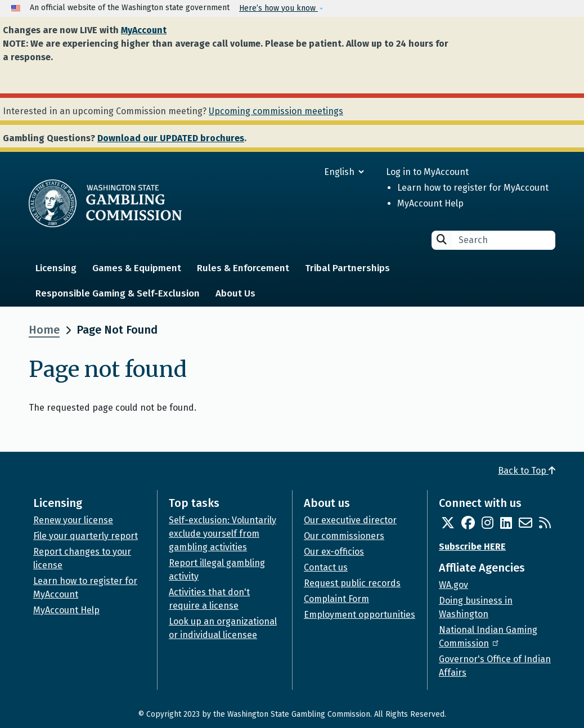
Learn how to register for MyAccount (473, 188)
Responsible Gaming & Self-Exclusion (118, 293)
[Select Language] (304, 172)
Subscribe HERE (472, 547)
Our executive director (350, 520)
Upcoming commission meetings (276, 111)
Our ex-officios (334, 552)
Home (44, 330)
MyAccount (144, 30)
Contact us (326, 567)
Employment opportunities (360, 615)
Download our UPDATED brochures (171, 138)
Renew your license (73, 520)
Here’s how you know (278, 8)
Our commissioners (344, 536)
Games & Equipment (137, 268)
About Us (235, 293)
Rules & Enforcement (243, 268)
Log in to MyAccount (427, 172)
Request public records (352, 583)
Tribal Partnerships (347, 268)
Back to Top (527, 471)
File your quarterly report (86, 536)
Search (442, 239)
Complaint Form (336, 599)
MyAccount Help (430, 203)
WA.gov (453, 585)
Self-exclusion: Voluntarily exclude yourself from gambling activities (223, 534)
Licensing (56, 268)
